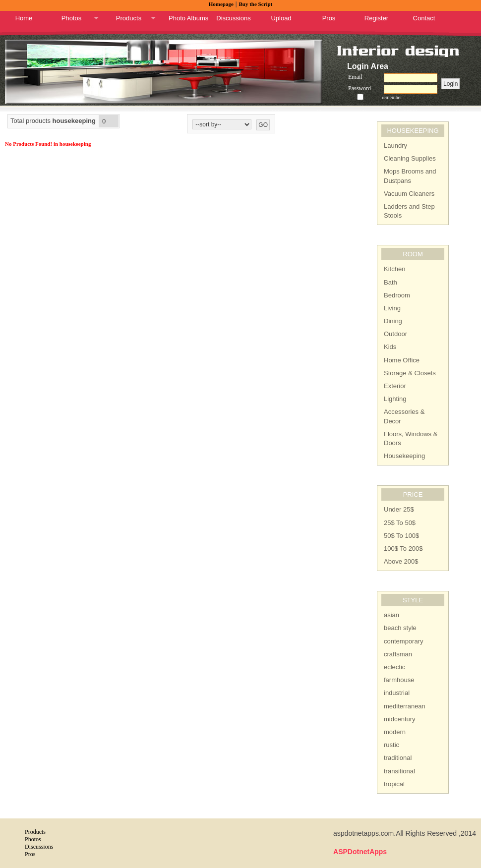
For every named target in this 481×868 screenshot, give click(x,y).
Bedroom (397, 295)
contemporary (403, 641)
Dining (393, 321)
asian (391, 615)
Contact (424, 18)
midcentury (400, 719)
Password (360, 88)
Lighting (395, 399)
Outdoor (395, 334)
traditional (398, 758)
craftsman (398, 654)
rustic (391, 745)
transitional (399, 771)
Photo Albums (188, 18)
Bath (391, 282)
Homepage (221, 4)
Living (392, 308)
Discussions (233, 18)
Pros (329, 18)
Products (129, 18)
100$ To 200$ (403, 549)
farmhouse (399, 680)
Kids (390, 347)
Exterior (395, 386)
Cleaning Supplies (410, 158)
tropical (394, 784)
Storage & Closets (410, 373)
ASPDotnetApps (360, 852)
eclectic (394, 667)
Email (355, 77)
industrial (397, 693)
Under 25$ (399, 509)
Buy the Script (255, 4)
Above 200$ (401, 561)
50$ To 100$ (401, 536)
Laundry (395, 145)
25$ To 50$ (400, 523)
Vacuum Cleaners (409, 194)
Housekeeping (404, 456)
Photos (71, 18)
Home (24, 18)
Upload (281, 18)
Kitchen (394, 269)
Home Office (402, 360)
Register (376, 18)
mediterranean (405, 706)
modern (395, 732)
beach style (400, 628)
